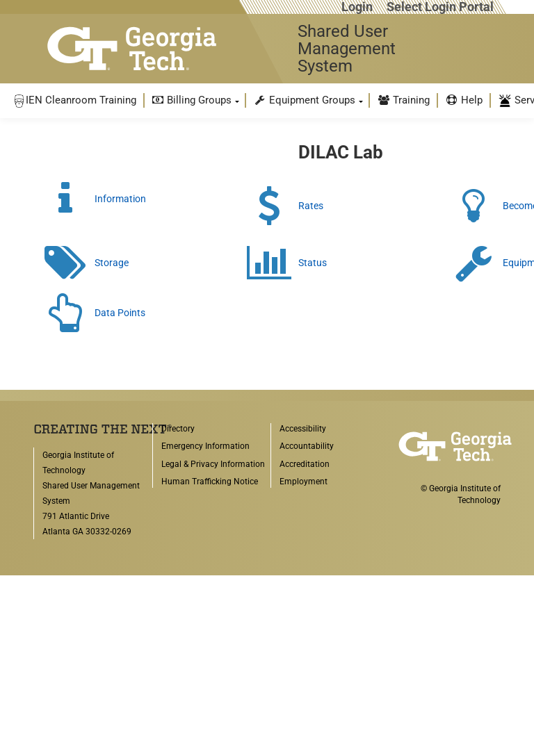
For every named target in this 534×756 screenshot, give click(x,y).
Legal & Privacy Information (213, 464)
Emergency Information (205, 446)
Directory (178, 429)
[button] (74, 100)
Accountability (307, 446)
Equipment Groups (304, 100)
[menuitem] (74, 100)
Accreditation (305, 464)
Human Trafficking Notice (210, 482)
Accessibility (303, 429)
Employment (304, 482)
